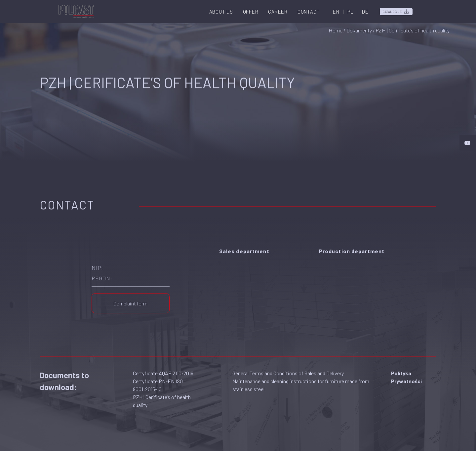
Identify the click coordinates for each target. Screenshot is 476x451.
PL (350, 12)
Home (336, 30)
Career (278, 12)
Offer (251, 12)
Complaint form (130, 300)
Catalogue (392, 12)
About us (221, 12)
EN (336, 12)
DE (365, 12)
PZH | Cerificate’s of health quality (162, 398)
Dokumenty (359, 30)
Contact (309, 12)
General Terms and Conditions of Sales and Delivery (288, 370)
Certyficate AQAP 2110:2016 (163, 370)
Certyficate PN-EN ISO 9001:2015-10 (158, 382)
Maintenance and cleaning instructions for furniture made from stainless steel (301, 382)
